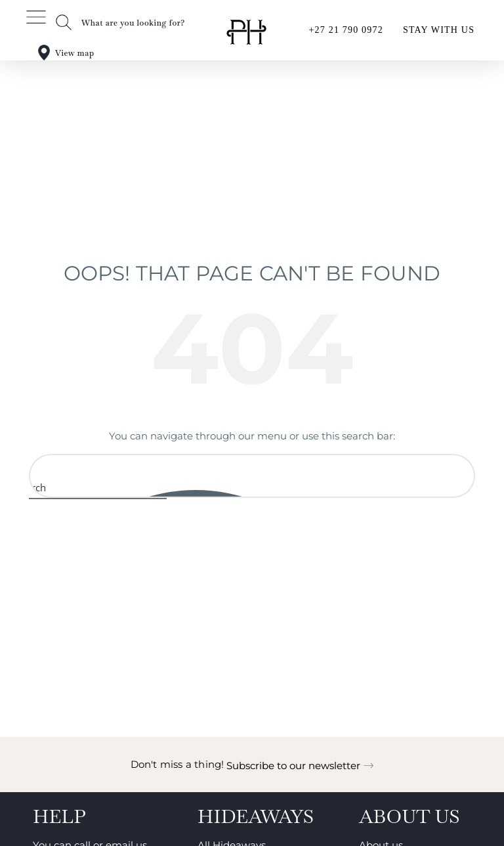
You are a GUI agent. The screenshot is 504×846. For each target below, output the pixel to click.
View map (75, 53)
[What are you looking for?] (64, 22)
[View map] (44, 53)
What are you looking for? (133, 23)
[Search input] (253, 468)
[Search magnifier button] (43, 487)
